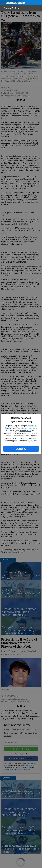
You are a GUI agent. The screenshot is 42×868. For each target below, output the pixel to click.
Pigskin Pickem (12, 8)
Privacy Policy (25, 431)
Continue (21, 449)
